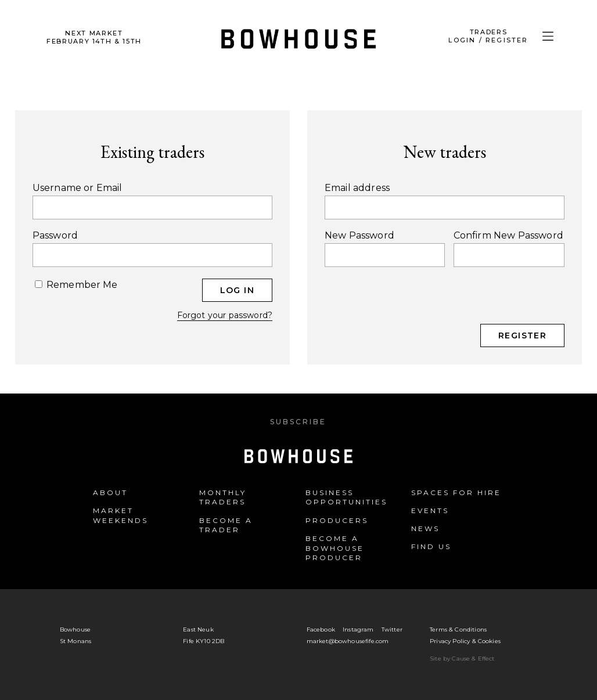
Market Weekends (121, 515)
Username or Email (78, 188)
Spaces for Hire (456, 492)
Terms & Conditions (458, 629)
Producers (337, 520)
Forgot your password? (225, 315)
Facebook (321, 629)
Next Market (94, 37)
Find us (431, 546)
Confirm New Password (508, 235)
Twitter (392, 629)
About (110, 492)
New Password (359, 235)
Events (430, 510)
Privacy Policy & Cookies (465, 641)
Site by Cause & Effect (462, 658)
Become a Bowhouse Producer (335, 548)
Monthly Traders (223, 497)
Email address (357, 188)
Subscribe (298, 422)
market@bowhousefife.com (348, 641)
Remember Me (76, 284)
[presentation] (413, 301)
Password (55, 236)
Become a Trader (226, 525)
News (425, 528)
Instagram (358, 629)
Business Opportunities (346, 497)
